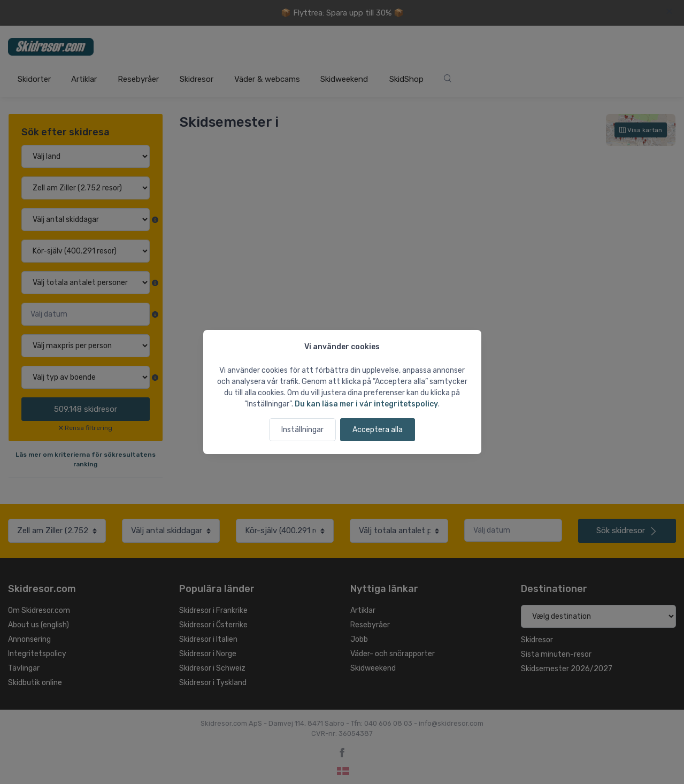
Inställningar (302, 430)
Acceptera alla (378, 430)
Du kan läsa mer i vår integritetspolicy (366, 404)
